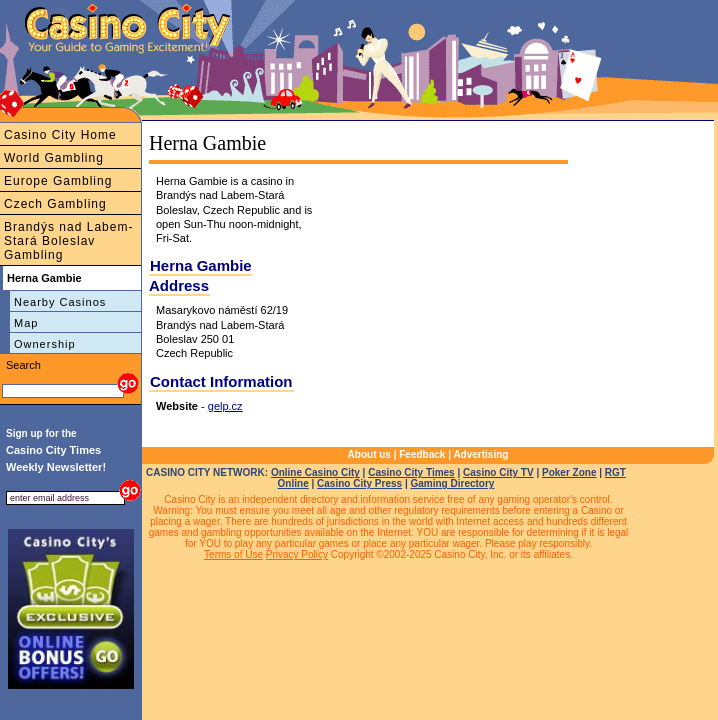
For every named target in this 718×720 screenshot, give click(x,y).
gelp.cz (225, 406)
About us (369, 454)
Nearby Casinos (60, 302)
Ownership (45, 344)
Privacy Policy (297, 554)
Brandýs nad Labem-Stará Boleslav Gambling (68, 241)
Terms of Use (233, 554)
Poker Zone (569, 472)
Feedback (422, 454)
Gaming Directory (452, 483)
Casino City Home (60, 135)
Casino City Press (359, 483)
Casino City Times (411, 472)
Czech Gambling (55, 204)
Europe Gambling (58, 181)
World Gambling (54, 158)
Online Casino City (315, 472)
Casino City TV (498, 472)
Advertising (480, 454)
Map (26, 323)
